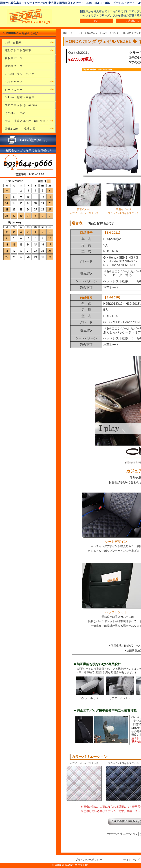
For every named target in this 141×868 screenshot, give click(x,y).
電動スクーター (15, 66)
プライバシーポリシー (89, 860)
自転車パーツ (14, 58)
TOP (97, 21)
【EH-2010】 (113, 297)
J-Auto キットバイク (20, 74)
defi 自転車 (13, 43)
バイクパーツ (14, 82)
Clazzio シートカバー (98, 33)
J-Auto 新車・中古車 (20, 97)
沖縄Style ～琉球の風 (20, 129)
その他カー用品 (15, 113)
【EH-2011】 (113, 233)
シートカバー (77, 33)
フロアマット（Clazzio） (22, 105)
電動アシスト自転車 (18, 50)
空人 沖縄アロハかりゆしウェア (27, 121)
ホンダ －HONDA (121, 33)
